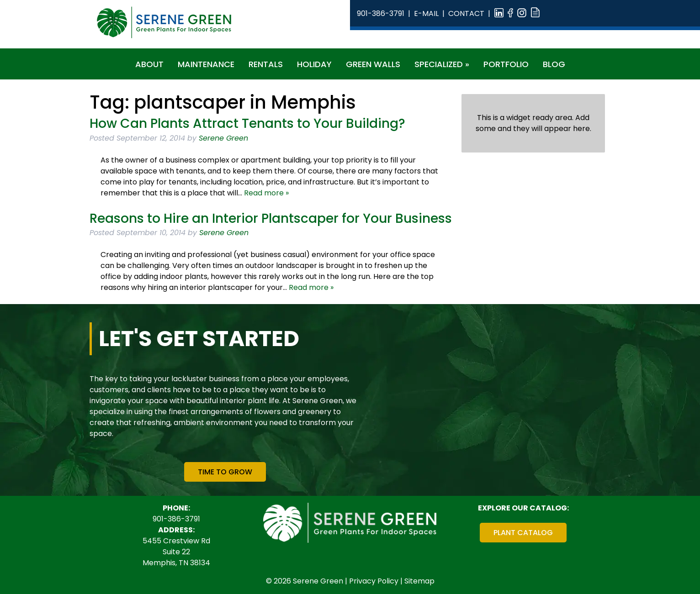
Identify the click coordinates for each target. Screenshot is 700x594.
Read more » (266, 193)
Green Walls (373, 64)
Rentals (266, 64)
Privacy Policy (374, 581)
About (149, 64)
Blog (554, 64)
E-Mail (426, 13)
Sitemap (419, 581)
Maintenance (206, 64)
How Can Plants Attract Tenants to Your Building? (247, 124)
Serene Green (223, 138)
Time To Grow (225, 472)
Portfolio (506, 64)
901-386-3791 (381, 13)
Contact (466, 13)
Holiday (314, 64)
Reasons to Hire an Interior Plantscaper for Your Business (271, 218)
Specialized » (442, 64)
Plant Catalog (523, 533)
